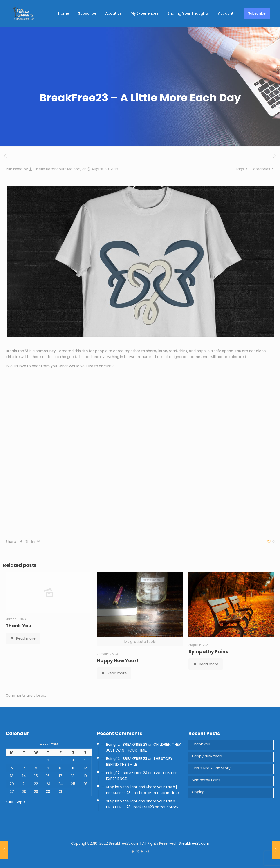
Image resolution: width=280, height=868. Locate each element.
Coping (198, 792)
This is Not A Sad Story (211, 768)
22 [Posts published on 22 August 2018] (36, 784)
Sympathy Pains (208, 652)
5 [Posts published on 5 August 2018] (85, 760)
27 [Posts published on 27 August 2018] (12, 792)
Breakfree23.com (194, 843)
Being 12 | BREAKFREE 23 (127, 744)
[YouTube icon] (142, 851)
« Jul (9, 802)
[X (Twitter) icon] (138, 851)
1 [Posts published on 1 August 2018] (36, 760)
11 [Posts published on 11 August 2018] (73, 768)
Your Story (169, 807)
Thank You (19, 626)
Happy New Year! (118, 661)
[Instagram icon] (147, 851)
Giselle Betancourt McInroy (57, 169)
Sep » (20, 802)
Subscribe (257, 13)
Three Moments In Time (158, 793)
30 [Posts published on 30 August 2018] (48, 792)
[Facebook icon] (133, 851)
